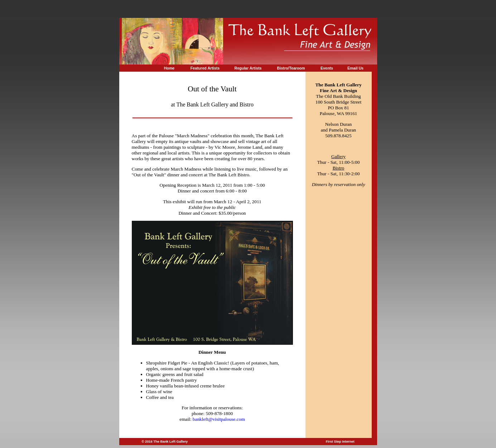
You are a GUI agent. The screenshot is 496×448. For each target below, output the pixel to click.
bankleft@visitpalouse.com (219, 419)
